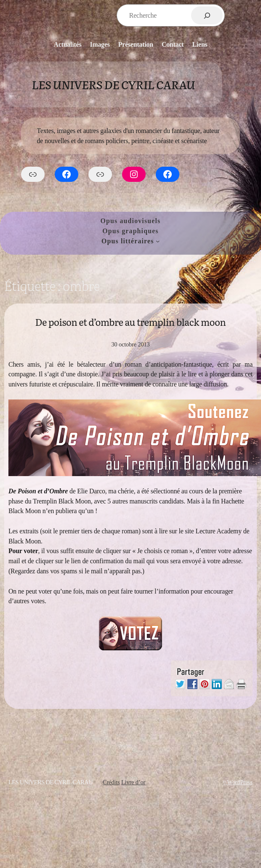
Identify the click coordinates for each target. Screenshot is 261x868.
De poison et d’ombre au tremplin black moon (131, 322)
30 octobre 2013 (130, 344)
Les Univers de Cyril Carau (113, 84)
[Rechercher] (207, 15)
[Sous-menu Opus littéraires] (158, 241)
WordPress (240, 782)
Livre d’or (133, 782)
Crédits (111, 782)
